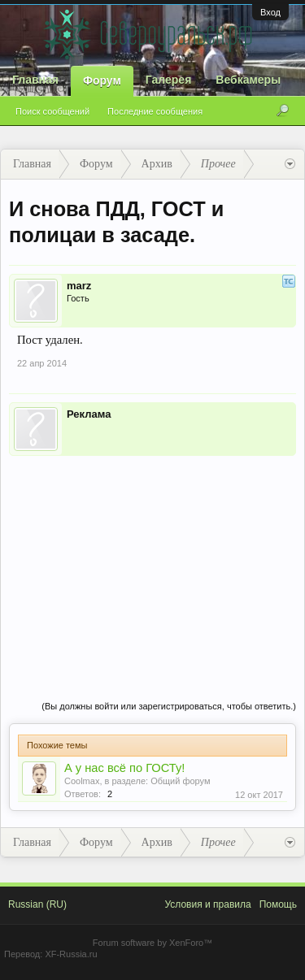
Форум (102, 80)
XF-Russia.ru (71, 954)
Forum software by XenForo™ (152, 943)
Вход (270, 12)
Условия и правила (207, 904)
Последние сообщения (155, 111)
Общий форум (180, 781)
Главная (35, 80)
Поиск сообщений (52, 111)
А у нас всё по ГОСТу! (124, 768)
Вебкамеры (248, 80)
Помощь (278, 904)
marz (79, 286)
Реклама (89, 414)
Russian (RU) (37, 904)
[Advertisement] (152, 562)
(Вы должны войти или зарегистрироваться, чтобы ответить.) (169, 706)
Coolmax (82, 781)
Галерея (169, 80)
